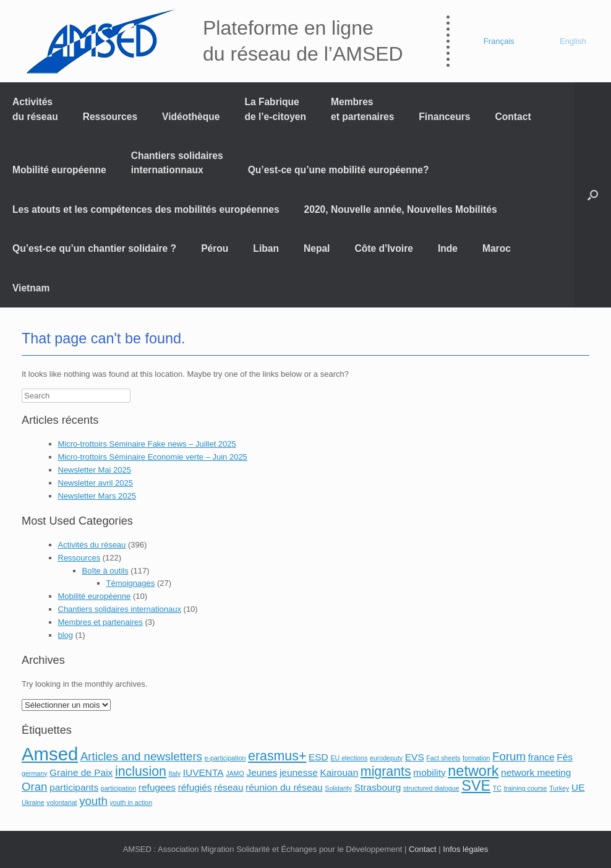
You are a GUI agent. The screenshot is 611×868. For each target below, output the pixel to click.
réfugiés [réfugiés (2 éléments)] (195, 787)
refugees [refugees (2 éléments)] (157, 787)
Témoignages (131, 583)
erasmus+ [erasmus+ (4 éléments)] (277, 756)
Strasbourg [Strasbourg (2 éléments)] (378, 787)
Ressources (110, 117)
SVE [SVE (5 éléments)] (476, 786)
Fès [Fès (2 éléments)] (565, 757)
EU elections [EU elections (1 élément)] (349, 758)
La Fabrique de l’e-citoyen (275, 109)
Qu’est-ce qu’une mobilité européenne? (339, 170)
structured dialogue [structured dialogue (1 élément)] (431, 788)
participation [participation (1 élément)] (118, 788)
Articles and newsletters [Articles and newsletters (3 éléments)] (141, 756)
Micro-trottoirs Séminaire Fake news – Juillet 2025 (147, 444)
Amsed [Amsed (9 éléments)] (50, 754)
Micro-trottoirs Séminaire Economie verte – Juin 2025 (153, 457)
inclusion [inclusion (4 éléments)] (141, 771)
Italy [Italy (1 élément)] (175, 773)
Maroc (497, 248)
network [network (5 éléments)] (473, 771)
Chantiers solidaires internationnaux (177, 163)
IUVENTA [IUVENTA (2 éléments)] (203, 772)
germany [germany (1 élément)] (34, 773)
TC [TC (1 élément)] (497, 788)
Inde (448, 248)
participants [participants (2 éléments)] (74, 787)
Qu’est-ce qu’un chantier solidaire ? (94, 248)
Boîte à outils (105, 571)
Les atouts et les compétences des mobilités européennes (146, 209)
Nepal (317, 248)
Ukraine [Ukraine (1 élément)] (33, 802)
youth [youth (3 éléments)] (93, 801)
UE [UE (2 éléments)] (578, 787)
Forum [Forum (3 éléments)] (509, 756)
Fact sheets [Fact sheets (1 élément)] (443, 758)
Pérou (215, 248)
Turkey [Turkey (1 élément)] (559, 788)
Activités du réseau (35, 109)
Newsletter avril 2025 (96, 483)
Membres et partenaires (362, 109)
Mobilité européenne (59, 170)
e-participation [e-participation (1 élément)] (225, 758)
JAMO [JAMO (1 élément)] (235, 773)
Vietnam (31, 288)
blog (66, 635)
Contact (513, 117)
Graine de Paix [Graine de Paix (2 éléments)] (81, 772)
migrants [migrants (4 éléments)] (386, 771)
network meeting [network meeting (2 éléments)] (536, 772)
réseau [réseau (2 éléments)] (229, 787)
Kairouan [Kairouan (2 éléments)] (339, 772)
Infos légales (465, 849)
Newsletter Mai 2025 (95, 470)
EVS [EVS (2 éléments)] (415, 757)
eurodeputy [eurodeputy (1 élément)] (386, 758)
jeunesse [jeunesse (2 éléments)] (299, 772)
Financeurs (444, 117)
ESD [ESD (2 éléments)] (318, 757)
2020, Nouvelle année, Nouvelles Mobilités (401, 209)
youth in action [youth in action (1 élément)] (131, 802)
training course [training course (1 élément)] (526, 788)
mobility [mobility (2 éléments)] (429, 772)
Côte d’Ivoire (383, 248)
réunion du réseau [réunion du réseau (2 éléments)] (284, 787)
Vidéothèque (191, 117)
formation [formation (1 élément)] (476, 758)
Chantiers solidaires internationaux (120, 609)
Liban (266, 248)
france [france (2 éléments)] (541, 757)
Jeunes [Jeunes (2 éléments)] (262, 772)
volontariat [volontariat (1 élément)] (62, 802)
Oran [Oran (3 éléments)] (34, 787)
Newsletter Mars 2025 (97, 496)
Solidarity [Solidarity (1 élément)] (338, 788)
